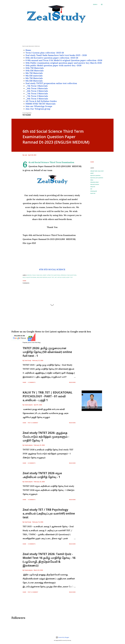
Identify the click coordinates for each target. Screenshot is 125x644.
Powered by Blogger (62, 637)
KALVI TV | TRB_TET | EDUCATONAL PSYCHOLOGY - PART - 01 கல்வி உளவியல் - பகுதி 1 (48, 396)
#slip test (93, 187)
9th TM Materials (34, 73)
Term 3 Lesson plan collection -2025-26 (45, 53)
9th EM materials (34, 76)
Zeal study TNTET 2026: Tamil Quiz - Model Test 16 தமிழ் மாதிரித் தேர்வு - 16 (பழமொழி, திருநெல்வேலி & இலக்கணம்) (49, 560)
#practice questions (95, 175)
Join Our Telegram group (38, 109)
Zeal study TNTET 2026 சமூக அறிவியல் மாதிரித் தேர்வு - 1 (42, 475)
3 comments (32, 544)
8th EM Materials (34, 81)
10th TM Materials (35, 68)
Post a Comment (33, 423)
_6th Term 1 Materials (37, 88)
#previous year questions (97, 178)
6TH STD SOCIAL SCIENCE (52, 269)
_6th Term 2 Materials (37, 91)
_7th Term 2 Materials (37, 94)
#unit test (93, 193)
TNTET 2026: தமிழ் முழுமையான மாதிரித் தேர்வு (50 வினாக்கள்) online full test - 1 (47, 352)
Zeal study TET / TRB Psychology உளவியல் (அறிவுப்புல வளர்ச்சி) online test (49, 513)
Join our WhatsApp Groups (39, 106)
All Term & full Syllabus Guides (41, 101)
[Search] (95, 4)
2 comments (32, 382)
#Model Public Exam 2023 (97, 171)
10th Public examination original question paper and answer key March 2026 (64, 63)
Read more (72, 382)
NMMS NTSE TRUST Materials (40, 104)
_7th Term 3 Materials (37, 96)
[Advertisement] (62, 34)
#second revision (95, 184)
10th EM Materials (35, 71)
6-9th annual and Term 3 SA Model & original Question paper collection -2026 (64, 60)
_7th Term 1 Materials (37, 86)
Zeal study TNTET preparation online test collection (51, 83)
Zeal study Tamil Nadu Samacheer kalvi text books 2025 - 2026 (56, 55)
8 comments (32, 463)
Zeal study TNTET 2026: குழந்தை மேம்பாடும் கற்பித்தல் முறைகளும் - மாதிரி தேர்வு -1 (46, 437)
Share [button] (92, 162)
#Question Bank (94, 182)
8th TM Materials (34, 78)
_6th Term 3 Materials (37, 99)
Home (28, 50)
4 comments (32, 500)
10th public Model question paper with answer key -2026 (53, 65)
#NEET (92, 173)
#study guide (94, 191)
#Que (92, 180)
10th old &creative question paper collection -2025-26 (52, 58)
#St (91, 189)
